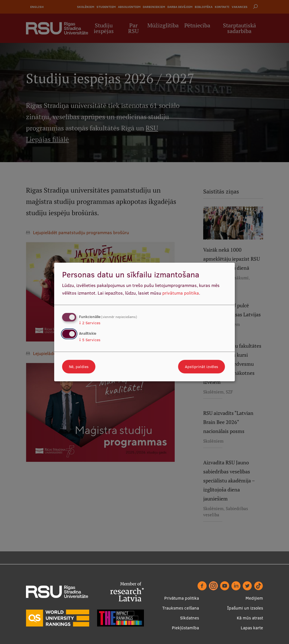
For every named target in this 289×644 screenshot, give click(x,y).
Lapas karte (252, 628)
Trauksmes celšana (181, 608)
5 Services (90, 340)
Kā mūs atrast (250, 618)
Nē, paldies (79, 367)
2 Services (90, 323)
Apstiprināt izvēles (202, 367)
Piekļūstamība (185, 628)
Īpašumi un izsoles (245, 608)
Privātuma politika (182, 598)
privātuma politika (181, 293)
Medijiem (254, 598)
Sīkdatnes (190, 618)
